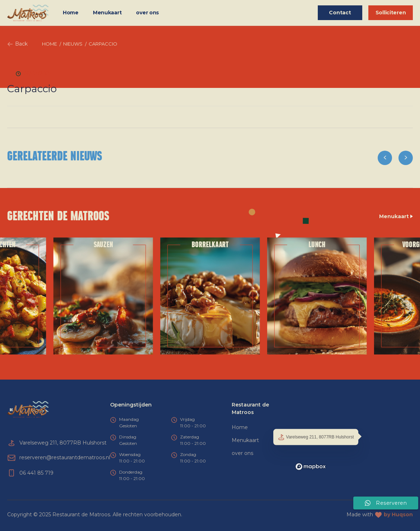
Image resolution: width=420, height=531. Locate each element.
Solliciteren (391, 13)
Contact (340, 13)
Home (71, 13)
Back (17, 44)
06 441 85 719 (36, 473)
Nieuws (73, 44)
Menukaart (107, 13)
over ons (147, 13)
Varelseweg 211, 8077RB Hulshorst (316, 437)
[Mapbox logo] (311, 467)
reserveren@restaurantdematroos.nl (65, 457)
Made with (380, 515)
